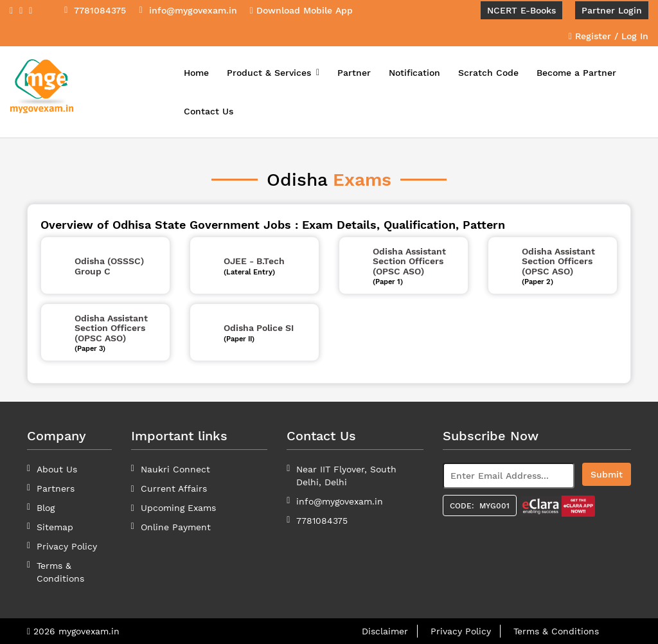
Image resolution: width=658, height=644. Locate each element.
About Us (57, 469)
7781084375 (322, 521)
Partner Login (612, 10)
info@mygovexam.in (340, 501)
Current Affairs (174, 488)
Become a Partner (576, 73)
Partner (354, 73)
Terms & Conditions (556, 631)
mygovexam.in (89, 631)
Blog (46, 508)
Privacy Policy (67, 546)
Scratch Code (488, 73)
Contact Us (209, 111)
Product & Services (273, 73)
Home (196, 73)
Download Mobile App (301, 10)
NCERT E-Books (521, 10)
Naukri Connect (175, 469)
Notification (414, 73)
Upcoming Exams (178, 508)
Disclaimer (385, 631)
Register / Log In (609, 36)
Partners (56, 488)
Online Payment (176, 527)
